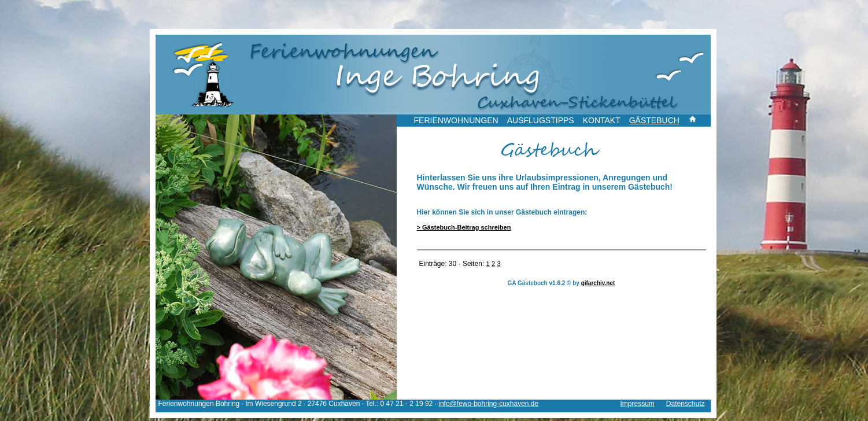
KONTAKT (602, 120)
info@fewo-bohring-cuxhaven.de (488, 404)
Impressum (637, 404)
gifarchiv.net (598, 283)
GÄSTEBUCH (654, 120)
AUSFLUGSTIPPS (541, 120)
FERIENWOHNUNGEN (456, 120)
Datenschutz (686, 404)
